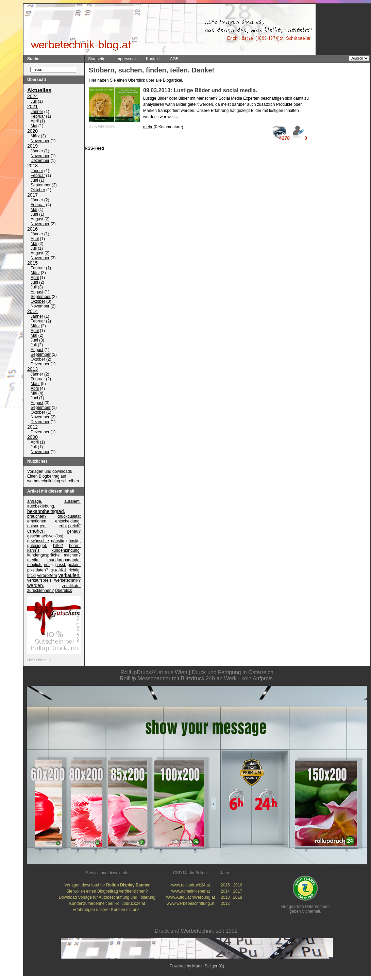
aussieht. (72, 502)
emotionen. (37, 521)
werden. (36, 586)
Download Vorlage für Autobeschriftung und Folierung (107, 898)
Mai (34, 126)
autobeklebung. (41, 506)
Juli (34, 102)
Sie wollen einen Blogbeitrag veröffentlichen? (107, 892)
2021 (32, 107)
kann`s (33, 551)
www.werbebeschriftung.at (190, 904)
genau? (74, 532)
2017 (32, 195)
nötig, (49, 565)
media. (33, 560)
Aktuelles (39, 91)
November (40, 141)
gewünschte (38, 541)
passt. (61, 565)
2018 (32, 166)
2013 (32, 369)
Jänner (37, 112)
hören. (75, 546)
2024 (32, 97)
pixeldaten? (38, 570)
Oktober (38, 190)
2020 (32, 131)
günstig (58, 541)
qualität (58, 570)
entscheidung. (68, 521)
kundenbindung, (66, 551)
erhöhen (36, 531)
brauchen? (37, 517)
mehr (148, 127)
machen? (72, 555)
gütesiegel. (37, 546)
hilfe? (58, 546)
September (41, 185)
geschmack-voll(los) (45, 536)
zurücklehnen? (40, 591)
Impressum (126, 59)
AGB (174, 59)
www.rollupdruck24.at (190, 885)
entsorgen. (37, 526)
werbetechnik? (68, 581)
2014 (32, 312)
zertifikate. (71, 586)
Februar (38, 117)
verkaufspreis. (40, 581)
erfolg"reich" (70, 526)
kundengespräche (43, 555)
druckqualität (69, 517)
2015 (32, 263)
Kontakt (153, 59)
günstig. (73, 541)
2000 (32, 437)
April (35, 121)
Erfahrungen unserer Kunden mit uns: (107, 910)
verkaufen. (70, 576)
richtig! (75, 570)
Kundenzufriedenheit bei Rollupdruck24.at (107, 904)
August (37, 219)
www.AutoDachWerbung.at (191, 898)
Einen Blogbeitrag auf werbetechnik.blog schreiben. (54, 479)
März (35, 136)
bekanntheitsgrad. (46, 512)
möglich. (35, 565)
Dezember (40, 161)
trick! (31, 576)
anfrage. (35, 502)
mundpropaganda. (64, 560)
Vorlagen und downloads (49, 472)
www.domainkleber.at (191, 892)
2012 (32, 427)
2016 (32, 229)
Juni (34, 181)
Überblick (63, 591)
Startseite (97, 59)
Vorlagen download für (107, 885)
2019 (32, 146)
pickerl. (74, 565)
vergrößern (47, 576)
